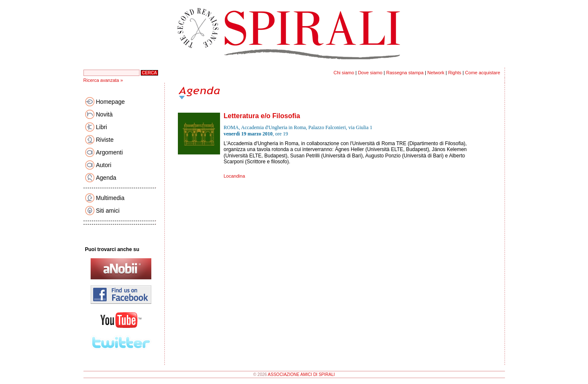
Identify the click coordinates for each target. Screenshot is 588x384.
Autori (104, 165)
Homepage (111, 102)
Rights (455, 73)
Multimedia (110, 198)
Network (436, 73)
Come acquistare (482, 73)
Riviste (105, 140)
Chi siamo (344, 73)
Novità (105, 114)
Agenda (106, 178)
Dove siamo (370, 73)
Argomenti (110, 152)
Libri (102, 127)
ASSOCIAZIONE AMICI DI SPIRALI (301, 375)
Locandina (235, 176)
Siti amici (108, 211)
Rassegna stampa (405, 73)
